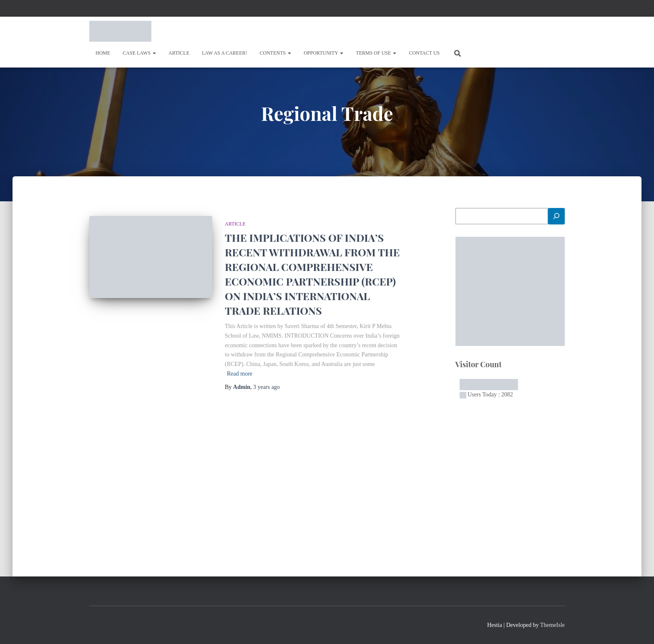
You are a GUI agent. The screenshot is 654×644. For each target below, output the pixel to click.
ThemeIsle (552, 625)
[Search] (556, 216)
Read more (240, 374)
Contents (276, 53)
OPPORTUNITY (323, 53)
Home (103, 53)
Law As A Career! (225, 53)
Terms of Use (376, 53)
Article (179, 53)
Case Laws (139, 53)
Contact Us (424, 53)
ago (267, 387)
